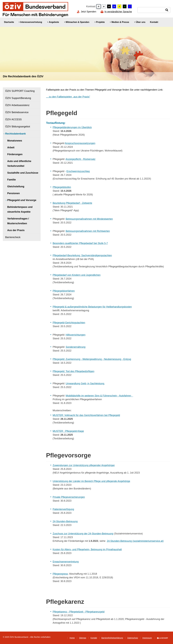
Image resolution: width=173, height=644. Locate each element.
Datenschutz (133, 638)
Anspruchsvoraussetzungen (80, 143)
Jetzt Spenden (88, 12)
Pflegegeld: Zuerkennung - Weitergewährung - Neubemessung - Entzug (92, 359)
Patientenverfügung (63, 509)
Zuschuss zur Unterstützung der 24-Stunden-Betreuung (83, 534)
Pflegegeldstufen (62, 187)
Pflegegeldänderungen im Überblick (72, 127)
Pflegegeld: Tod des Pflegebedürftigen (73, 371)
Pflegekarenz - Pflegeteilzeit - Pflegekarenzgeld (79, 612)
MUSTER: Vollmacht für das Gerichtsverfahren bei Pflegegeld (86, 415)
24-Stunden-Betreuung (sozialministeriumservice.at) (135, 541)
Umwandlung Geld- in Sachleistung (85, 383)
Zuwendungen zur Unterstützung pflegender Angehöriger (84, 465)
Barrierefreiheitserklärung (112, 638)
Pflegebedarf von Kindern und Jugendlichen (77, 275)
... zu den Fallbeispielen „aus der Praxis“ (68, 97)
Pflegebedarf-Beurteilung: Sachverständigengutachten (82, 255)
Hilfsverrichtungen (76, 335)
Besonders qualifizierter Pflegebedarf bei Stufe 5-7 (80, 243)
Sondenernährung (76, 347)
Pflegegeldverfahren (64, 291)
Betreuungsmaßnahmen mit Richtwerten (88, 231)
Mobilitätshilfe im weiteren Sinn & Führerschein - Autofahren (99, 396)
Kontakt (94, 638)
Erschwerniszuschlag (78, 171)
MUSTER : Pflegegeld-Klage (68, 431)
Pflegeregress (60, 574)
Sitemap (83, 638)
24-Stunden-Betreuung (65, 521)
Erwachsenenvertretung (66, 562)
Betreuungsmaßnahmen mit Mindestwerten (89, 219)
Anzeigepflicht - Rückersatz (80, 159)
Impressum (147, 638)
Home (72, 638)
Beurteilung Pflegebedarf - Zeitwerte (72, 203)
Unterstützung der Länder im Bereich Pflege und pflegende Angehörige (91, 481)
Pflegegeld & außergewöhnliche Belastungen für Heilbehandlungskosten (92, 307)
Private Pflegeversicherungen (69, 497)
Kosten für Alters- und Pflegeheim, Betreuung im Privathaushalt (87, 549)
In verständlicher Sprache (118, 12)
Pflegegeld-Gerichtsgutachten (69, 323)
